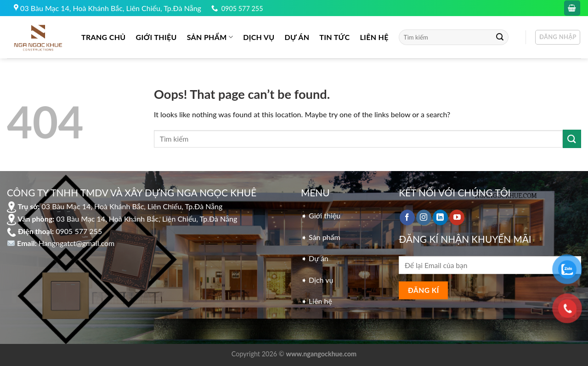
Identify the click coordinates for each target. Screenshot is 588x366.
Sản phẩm (210, 37)
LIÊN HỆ (374, 37)
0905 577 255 (242, 9)
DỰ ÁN (297, 37)
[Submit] (500, 37)
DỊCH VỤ (259, 37)
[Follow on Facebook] (407, 217)
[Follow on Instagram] (424, 217)
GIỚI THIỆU (156, 37)
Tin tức (334, 37)
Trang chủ (104, 37)
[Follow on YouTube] (457, 217)
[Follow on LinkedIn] (440, 217)
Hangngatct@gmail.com (76, 243)
